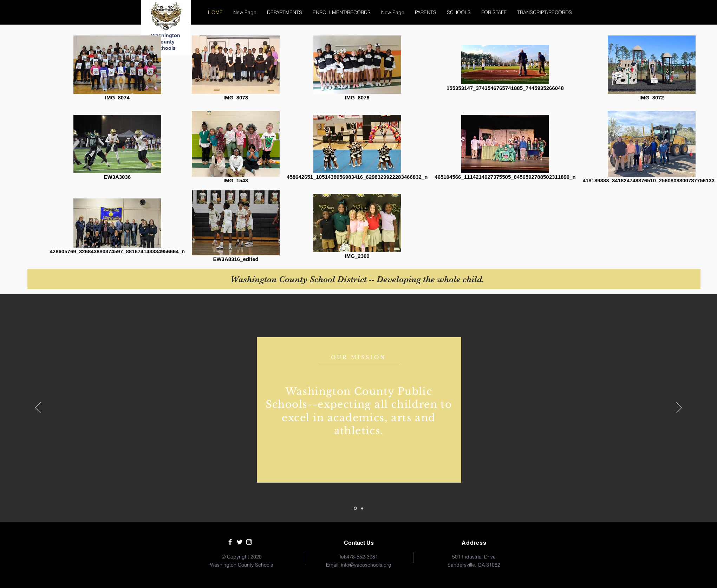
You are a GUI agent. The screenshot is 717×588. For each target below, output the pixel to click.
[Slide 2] (362, 508)
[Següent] (679, 408)
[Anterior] (38, 408)
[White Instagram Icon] (249, 542)
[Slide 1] (355, 508)
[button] (285, 12)
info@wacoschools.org (366, 565)
